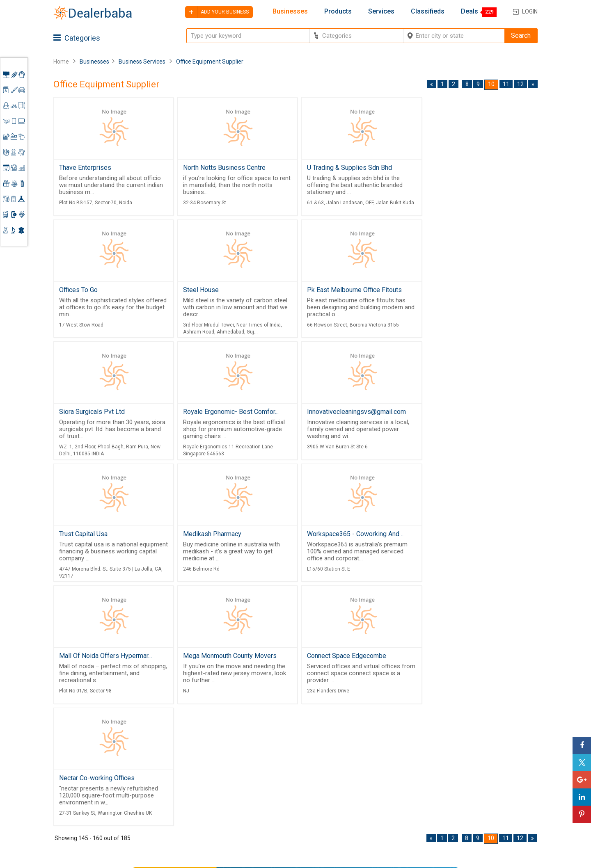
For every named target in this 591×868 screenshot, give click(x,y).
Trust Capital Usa (206, 413)
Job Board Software (209, 805)
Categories (77, 38)
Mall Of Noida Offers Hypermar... (105, 536)
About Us (271, 775)
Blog (265, 813)
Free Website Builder (195, 784)
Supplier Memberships (484, 775)
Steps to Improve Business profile (490, 752)
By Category (341, 748)
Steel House (77, 290)
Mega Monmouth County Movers (228, 536)
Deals (470, 11)
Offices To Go (445, 168)
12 (520, 84)
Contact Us (274, 803)
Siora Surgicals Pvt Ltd (336, 290)
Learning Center (475, 765)
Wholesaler (340, 758)
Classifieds (428, 11)
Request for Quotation (355, 778)
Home (61, 62)
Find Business (343, 788)
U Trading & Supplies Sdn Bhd (346, 168)
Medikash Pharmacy (332, 413)
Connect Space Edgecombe (343, 536)
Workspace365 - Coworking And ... (474, 413)
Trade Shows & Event (354, 808)
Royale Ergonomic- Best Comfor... (473, 290)
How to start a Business (486, 805)
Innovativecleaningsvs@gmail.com (109, 413)
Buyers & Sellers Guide (281, 762)
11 (506, 84)
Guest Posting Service (278, 789)
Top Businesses (346, 797)
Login (530, 11)
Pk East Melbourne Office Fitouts (229, 290)
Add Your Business (479, 795)
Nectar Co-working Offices (463, 536)
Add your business (217, 12)
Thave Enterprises (85, 168)
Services (381, 11)
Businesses (290, 11)
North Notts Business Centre (223, 168)
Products (338, 11)
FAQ (264, 832)
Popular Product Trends (357, 768)
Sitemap (270, 822)
